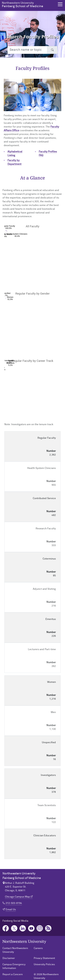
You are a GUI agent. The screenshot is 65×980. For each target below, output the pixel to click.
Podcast (48, 928)
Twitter (14, 928)
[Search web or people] (27, 50)
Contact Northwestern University (15, 950)
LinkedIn (23, 928)
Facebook (6, 928)
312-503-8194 (14, 903)
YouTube (31, 928)
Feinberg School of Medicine (29, 5)
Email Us (11, 909)
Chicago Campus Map (17, 897)
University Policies (44, 964)
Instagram (40, 928)
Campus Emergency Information (14, 966)
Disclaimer (9, 958)
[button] (60, 4)
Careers (38, 948)
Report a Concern (13, 974)
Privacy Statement (44, 958)
